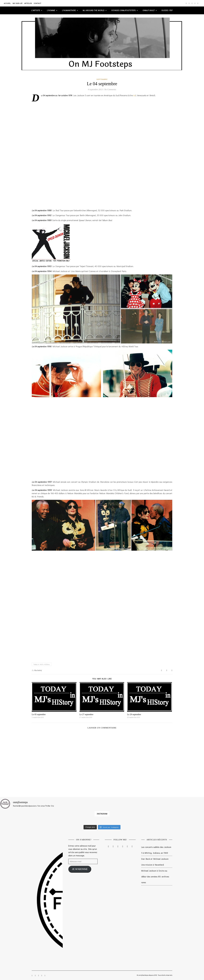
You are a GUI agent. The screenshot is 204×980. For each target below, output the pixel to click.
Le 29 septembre (134, 714)
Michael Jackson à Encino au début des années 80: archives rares (155, 876)
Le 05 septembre (39, 714)
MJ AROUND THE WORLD (94, 10)
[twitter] (192, 3)
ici (134, 95)
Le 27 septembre (86, 714)
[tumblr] (198, 3)
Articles (28, 3)
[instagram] (186, 3)
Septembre (102, 79)
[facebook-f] (189, 3)
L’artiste (36, 10)
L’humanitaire (69, 10)
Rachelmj (38, 670)
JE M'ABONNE (80, 869)
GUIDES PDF (167, 10)
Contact (38, 3)
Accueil (7, 3)
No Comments (110, 89)
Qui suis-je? (18, 3)
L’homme (51, 10)
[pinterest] (195, 3)
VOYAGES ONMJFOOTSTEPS (124, 10)
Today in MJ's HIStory (42, 664)
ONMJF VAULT (149, 10)
